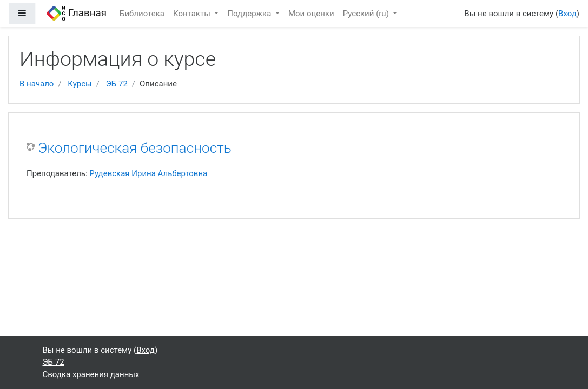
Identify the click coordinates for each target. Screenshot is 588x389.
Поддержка (250, 14)
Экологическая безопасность (135, 148)
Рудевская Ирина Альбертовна (148, 173)
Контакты (193, 14)
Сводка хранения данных (91, 374)
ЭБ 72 (117, 84)
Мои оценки (311, 14)
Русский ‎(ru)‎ (367, 14)
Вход (567, 14)
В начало (37, 84)
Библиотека (142, 14)
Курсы (80, 84)
